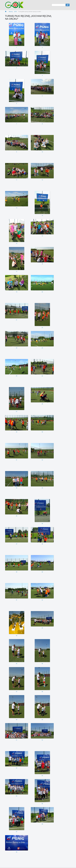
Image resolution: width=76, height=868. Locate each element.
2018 (15, 12)
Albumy (11, 12)
